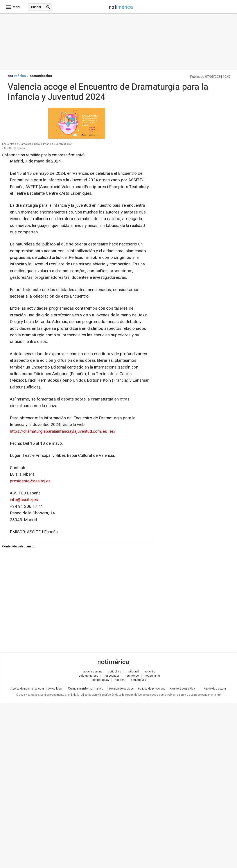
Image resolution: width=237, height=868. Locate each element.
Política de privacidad (152, 689)
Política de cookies (121, 689)
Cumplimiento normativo (86, 688)
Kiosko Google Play (182, 689)
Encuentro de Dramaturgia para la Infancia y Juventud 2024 (37, 144)
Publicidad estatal (215, 689)
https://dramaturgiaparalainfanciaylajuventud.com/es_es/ (63, 431)
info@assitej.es (24, 500)
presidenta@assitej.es (30, 481)
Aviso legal (55, 689)
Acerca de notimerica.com (27, 689)
